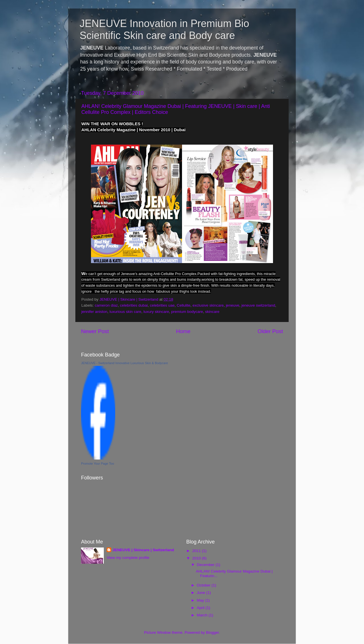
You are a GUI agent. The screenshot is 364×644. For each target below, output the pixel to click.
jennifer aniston (94, 312)
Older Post (270, 331)
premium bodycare (187, 312)
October (204, 585)
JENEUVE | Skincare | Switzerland (143, 550)
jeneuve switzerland (258, 305)
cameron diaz (106, 305)
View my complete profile (128, 558)
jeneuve (232, 305)
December (206, 565)
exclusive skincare (208, 305)
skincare (212, 312)
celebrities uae (162, 305)
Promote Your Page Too (98, 463)
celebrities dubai (134, 305)
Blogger (212, 632)
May (201, 600)
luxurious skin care (125, 312)
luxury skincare (156, 312)
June (201, 593)
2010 (197, 558)
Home (183, 331)
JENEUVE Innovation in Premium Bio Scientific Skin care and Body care (164, 29)
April (201, 608)
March (203, 615)
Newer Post (95, 331)
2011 (197, 551)
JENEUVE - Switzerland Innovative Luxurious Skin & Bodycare (125, 363)
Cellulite (184, 305)
